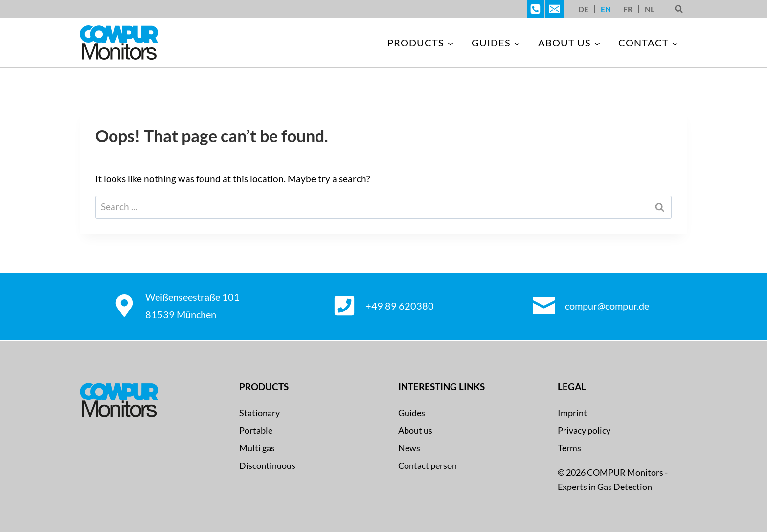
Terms (569, 448)
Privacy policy (584, 430)
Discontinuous (267, 465)
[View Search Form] (679, 9)
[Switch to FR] (628, 9)
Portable (256, 430)
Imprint (572, 413)
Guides (412, 413)
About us (415, 430)
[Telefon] (536, 9)
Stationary (259, 413)
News (409, 448)
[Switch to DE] (583, 9)
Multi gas (257, 448)
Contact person (428, 465)
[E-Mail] (554, 9)
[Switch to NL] (650, 9)
